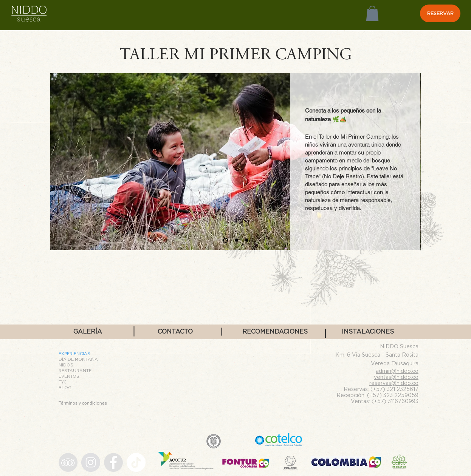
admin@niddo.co (397, 371)
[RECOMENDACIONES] (275, 332)
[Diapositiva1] (225, 240)
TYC (63, 382)
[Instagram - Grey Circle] (91, 462)
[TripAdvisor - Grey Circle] (68, 462)
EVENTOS (69, 376)
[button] (372, 13)
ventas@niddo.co (396, 377)
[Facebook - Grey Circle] (113, 462)
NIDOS (66, 365)
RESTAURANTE (75, 371)
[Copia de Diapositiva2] (247, 240)
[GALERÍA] (88, 332)
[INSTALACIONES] (368, 332)
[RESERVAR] (440, 13)
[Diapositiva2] (237, 240)
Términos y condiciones (83, 403)
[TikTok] (136, 462)
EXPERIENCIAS (74, 354)
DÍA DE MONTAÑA (78, 359)
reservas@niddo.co (394, 383)
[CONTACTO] (175, 332)
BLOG (65, 388)
